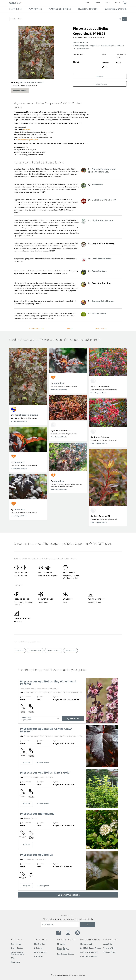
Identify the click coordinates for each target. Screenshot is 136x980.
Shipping (61, 944)
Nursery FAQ (86, 944)
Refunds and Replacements (18, 953)
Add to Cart (73, 719)
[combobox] (40, 719)
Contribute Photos (89, 956)
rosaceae (26, 130)
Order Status (17, 948)
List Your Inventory (89, 952)
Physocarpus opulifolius (36, 855)
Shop (87, 3)
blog (118, 3)
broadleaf (20, 651)
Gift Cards (39, 948)
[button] (120, 19)
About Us (108, 944)
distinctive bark (23, 140)
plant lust (19, 462)
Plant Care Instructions (63, 949)
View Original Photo (19, 421)
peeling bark (34, 140)
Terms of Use (110, 948)
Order (98, 3)
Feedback (16, 962)
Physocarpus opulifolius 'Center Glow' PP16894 (46, 730)
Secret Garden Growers (26, 415)
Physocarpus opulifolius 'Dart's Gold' (45, 772)
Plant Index (40, 944)
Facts (70, 328)
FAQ (13, 958)
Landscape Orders (66, 954)
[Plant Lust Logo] (16, 3)
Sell (108, 3)
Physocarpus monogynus (37, 814)
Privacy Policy (110, 952)
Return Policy (40, 952)
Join (88, 924)
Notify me (100, 76)
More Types (101, 328)
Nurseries (39, 956)
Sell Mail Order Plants (91, 948)
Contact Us (16, 944)
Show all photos (20, 91)
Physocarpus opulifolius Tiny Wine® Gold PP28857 (48, 683)
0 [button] (125, 2)
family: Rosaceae (53, 651)
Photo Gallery (37, 328)
